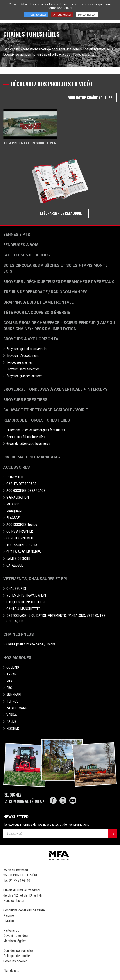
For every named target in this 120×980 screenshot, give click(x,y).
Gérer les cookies (15, 961)
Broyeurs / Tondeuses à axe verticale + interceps (55, 389)
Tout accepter (36, 15)
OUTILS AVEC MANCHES (24, 552)
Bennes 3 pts (17, 234)
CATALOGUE (15, 565)
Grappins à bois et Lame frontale (39, 302)
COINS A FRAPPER (20, 531)
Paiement (10, 916)
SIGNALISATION (18, 497)
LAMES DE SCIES (19, 559)
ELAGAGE (13, 518)
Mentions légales (15, 941)
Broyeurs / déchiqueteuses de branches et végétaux (59, 282)
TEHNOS (12, 701)
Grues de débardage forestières (28, 444)
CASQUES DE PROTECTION (25, 602)
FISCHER (13, 728)
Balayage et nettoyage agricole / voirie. (46, 410)
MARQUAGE (14, 511)
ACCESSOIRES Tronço (22, 525)
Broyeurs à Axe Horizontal (32, 339)
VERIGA (12, 715)
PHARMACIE (15, 477)
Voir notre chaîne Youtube (90, 98)
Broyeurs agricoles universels (26, 349)
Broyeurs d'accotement (22, 356)
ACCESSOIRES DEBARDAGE (26, 491)
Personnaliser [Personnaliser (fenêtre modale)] (87, 15)
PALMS (12, 722)
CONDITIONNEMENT (21, 538)
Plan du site (11, 971)
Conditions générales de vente (24, 910)
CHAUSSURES (16, 589)
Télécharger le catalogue (60, 213)
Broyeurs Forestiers (25, 400)
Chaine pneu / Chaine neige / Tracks (31, 644)
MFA (9, 681)
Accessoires (17, 467)
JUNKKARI (14, 695)
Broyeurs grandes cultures (24, 376)
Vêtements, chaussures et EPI (35, 579)
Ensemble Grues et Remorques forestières (36, 430)
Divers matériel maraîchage (33, 457)
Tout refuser (62, 15)
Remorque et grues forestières (37, 420)
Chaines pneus (19, 634)
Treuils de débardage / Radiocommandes (45, 292)
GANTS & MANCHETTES (23, 609)
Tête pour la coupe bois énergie (37, 312)
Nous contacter (14, 901)
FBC (9, 688)
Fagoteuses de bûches (27, 255)
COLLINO (13, 667)
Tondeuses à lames (20, 362)
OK (112, 834)
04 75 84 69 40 (20, 880)
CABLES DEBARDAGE (21, 484)
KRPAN (11, 674)
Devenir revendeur (16, 936)
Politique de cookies (17, 956)
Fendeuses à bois (21, 245)
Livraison (9, 921)
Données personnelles (18, 951)
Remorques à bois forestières (27, 437)
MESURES (13, 504)
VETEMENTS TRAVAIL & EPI (26, 595)
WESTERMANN (17, 708)
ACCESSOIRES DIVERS (22, 545)
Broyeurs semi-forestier (23, 369)
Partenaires (11, 930)
